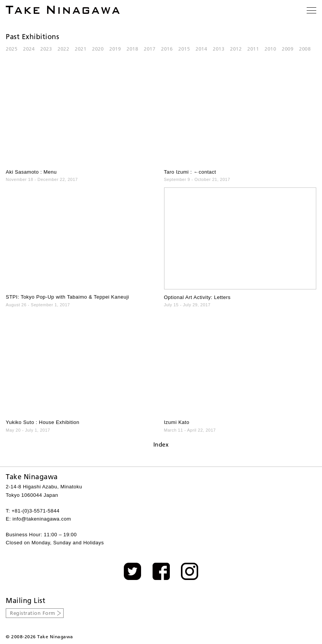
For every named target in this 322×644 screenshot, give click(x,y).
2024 (29, 49)
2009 (287, 49)
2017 (149, 49)
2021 (80, 49)
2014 (201, 49)
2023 (46, 49)
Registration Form (33, 613)
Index (161, 444)
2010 (270, 49)
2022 (63, 49)
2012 (236, 49)
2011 (253, 49)
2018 (132, 49)
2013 (219, 49)
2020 (98, 49)
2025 (11, 49)
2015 (184, 49)
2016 (167, 49)
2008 (305, 49)
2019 (115, 49)
